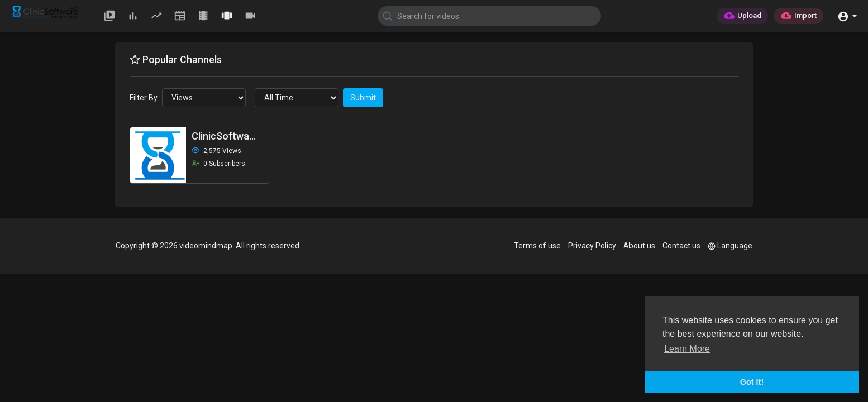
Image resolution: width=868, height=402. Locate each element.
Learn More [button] (687, 349)
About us (639, 246)
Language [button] (730, 246)
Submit (363, 98)
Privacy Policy (592, 246)
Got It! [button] (752, 382)
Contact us (681, 246)
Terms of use (537, 246)
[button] (847, 15)
